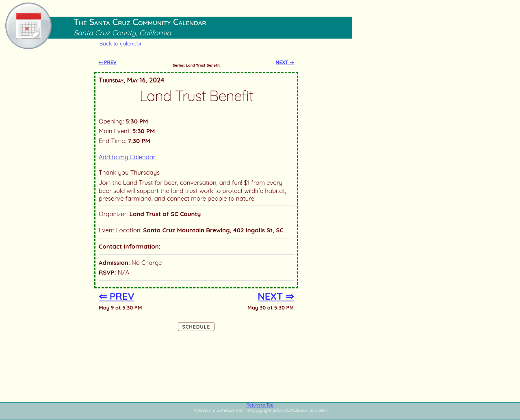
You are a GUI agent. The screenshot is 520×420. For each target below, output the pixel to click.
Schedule (196, 327)
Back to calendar (120, 43)
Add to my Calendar (127, 157)
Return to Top (260, 405)
